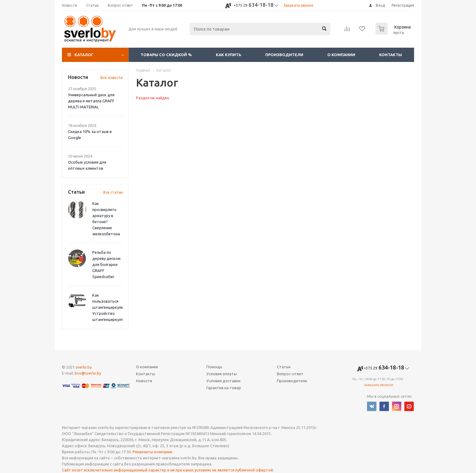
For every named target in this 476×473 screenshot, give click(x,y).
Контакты (391, 55)
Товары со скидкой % (166, 55)
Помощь (214, 367)
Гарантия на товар (224, 388)
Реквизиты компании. (153, 452)
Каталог (84, 55)
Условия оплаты (222, 374)
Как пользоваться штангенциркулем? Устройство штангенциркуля (110, 307)
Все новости (112, 78)
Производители (284, 55)
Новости (144, 381)
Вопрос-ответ (290, 374)
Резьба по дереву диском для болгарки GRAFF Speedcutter (106, 264)
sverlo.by (84, 367)
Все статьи (113, 192)
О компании (341, 55)
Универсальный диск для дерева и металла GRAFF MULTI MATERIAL (91, 101)
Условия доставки (223, 381)
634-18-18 (254, 5)
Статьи (284, 367)
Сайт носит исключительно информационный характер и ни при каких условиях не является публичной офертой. (168, 470)
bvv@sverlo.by (88, 373)
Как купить (229, 55)
